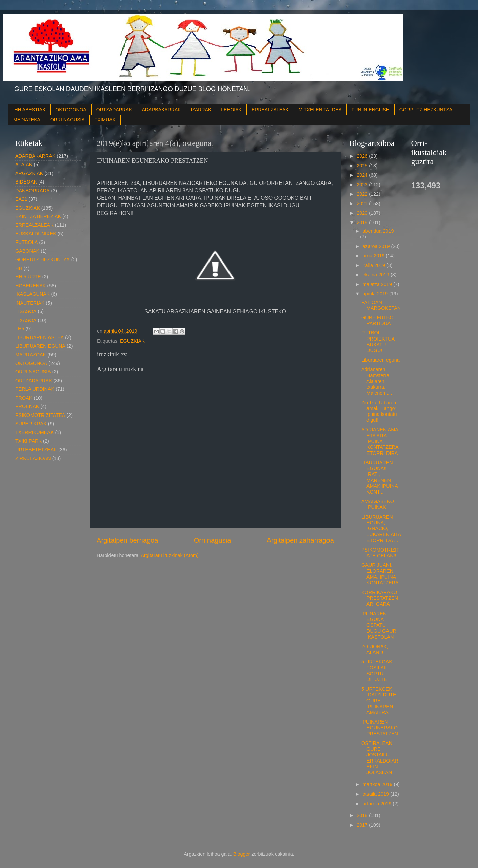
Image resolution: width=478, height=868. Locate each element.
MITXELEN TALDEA (320, 110)
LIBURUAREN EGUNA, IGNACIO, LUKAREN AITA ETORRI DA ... (381, 529)
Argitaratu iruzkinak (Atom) (170, 555)
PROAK (24, 398)
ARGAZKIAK (29, 173)
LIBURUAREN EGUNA (40, 346)
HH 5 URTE (28, 277)
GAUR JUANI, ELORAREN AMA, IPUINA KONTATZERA (380, 574)
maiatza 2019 (378, 284)
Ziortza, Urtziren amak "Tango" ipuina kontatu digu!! (379, 411)
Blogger (242, 854)
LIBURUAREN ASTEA (39, 337)
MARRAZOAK (31, 355)
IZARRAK (201, 110)
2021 (363, 204)
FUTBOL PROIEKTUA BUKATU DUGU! (378, 342)
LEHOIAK (231, 110)
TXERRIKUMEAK (35, 432)
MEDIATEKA (27, 120)
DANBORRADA (33, 191)
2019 (363, 223)
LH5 (20, 329)
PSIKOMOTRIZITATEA (40, 415)
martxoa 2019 (378, 784)
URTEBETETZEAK (36, 450)
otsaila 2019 (377, 794)
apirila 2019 (376, 294)
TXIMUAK (105, 120)
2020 (363, 213)
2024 (363, 175)
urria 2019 (374, 256)
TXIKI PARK (28, 441)
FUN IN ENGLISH (371, 110)
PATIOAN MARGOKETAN (381, 305)
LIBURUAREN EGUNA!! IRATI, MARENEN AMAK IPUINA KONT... (380, 477)
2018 (363, 815)
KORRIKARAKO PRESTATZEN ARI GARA (380, 598)
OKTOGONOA (71, 110)
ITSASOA (26, 311)
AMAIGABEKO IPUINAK (378, 504)
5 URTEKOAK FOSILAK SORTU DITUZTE (377, 671)
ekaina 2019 (377, 275)
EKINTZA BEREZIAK (38, 216)
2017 (363, 825)
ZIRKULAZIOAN (33, 458)
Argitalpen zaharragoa (300, 540)
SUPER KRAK (31, 424)
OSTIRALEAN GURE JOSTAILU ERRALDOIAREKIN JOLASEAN (380, 758)
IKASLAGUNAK (33, 294)
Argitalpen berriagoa (127, 540)
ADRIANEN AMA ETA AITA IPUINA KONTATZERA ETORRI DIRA (380, 441)
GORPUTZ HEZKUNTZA (426, 110)
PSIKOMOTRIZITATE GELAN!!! (380, 553)
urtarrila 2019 (378, 804)
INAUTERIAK (30, 303)
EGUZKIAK (132, 341)
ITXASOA (26, 320)
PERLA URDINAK (35, 389)
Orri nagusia (213, 540)
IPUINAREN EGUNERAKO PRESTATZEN (380, 728)
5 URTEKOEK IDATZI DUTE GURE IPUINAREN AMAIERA (379, 701)
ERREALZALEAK (270, 110)
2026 (363, 156)
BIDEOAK (26, 182)
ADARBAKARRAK (161, 110)
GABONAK (27, 251)
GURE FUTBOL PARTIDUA (379, 320)
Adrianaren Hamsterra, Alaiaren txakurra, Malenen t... (377, 381)
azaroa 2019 (377, 246)
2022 (363, 194)
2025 (363, 166)
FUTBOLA (26, 242)
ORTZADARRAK (114, 110)
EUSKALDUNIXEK (36, 234)
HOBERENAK (31, 286)
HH (19, 268)
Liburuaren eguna (381, 360)
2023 (363, 185)
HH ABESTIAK (30, 110)
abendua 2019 (378, 231)
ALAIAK (24, 165)
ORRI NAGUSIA (67, 120)
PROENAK (27, 406)
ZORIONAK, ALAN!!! (375, 649)
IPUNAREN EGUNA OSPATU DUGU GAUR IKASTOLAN (379, 625)
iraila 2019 (375, 265)
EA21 (21, 199)
